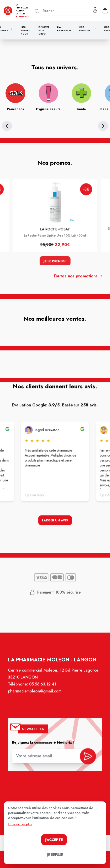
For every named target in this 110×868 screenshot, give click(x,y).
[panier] (105, 11)
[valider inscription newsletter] (87, 756)
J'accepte (54, 840)
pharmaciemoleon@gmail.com (35, 694)
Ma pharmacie (64, 29)
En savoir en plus (20, 824)
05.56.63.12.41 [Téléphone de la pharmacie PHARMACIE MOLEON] (43, 687)
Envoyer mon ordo (44, 30)
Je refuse (55, 855)
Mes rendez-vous (26, 30)
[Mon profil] (95, 10)
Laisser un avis (55, 521)
